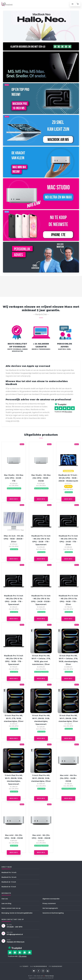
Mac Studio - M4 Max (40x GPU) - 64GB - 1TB (14, 478)
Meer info (14, 499)
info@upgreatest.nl (15, 934)
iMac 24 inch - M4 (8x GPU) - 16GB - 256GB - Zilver (14, 539)
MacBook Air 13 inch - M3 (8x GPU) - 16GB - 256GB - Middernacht (68, 478)
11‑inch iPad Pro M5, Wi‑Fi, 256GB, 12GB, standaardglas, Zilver (41, 778)
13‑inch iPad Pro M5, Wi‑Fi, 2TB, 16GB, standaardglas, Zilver (14, 718)
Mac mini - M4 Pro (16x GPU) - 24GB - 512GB (68, 778)
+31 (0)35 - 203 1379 (14, 927)
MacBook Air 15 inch (9, 887)
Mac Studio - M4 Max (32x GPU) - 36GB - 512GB (41, 478)
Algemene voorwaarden (51, 899)
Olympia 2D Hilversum (16, 942)
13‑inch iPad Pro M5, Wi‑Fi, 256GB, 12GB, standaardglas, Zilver (68, 718)
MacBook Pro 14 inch (9, 872)
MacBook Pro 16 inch (9, 877)
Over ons (5, 899)
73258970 (24, 966)
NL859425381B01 (55, 966)
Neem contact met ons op (11, 908)
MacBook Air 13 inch (9, 882)
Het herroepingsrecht (50, 908)
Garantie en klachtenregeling (53, 913)
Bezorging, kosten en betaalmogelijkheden (17, 913)
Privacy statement (49, 903)
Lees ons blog (6, 903)
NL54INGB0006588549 (39, 966)
